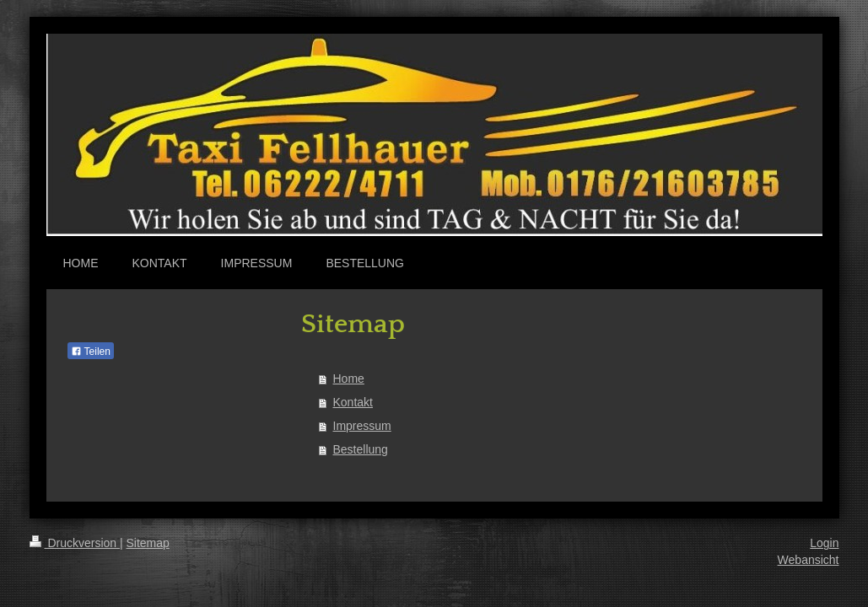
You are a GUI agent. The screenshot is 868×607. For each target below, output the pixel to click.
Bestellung (361, 449)
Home (349, 379)
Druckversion (75, 543)
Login (824, 543)
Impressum (362, 426)
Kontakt (353, 402)
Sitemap (148, 543)
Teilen (91, 352)
